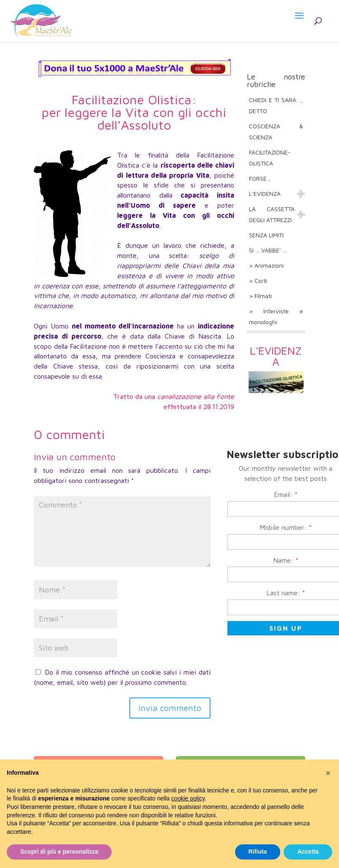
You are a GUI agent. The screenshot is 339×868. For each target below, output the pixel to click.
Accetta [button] (308, 852)
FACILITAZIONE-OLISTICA (270, 158)
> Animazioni (266, 265)
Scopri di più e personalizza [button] (59, 852)
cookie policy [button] (188, 798)
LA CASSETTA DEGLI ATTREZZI (272, 214)
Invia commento (170, 708)
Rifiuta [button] (258, 852)
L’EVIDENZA (265, 194)
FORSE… (260, 178)
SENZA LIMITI (266, 235)
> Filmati (260, 296)
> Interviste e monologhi (276, 316)
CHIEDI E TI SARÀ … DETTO (276, 105)
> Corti (258, 281)
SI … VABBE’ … (268, 250)
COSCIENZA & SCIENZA (276, 132)
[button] (328, 773)
